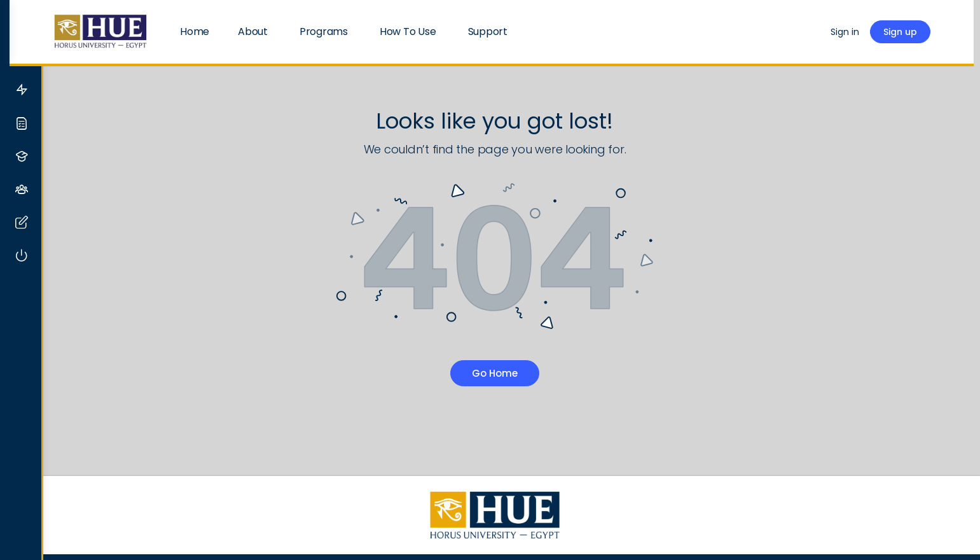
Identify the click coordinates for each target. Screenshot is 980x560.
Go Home (512, 373)
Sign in (865, 32)
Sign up (921, 32)
